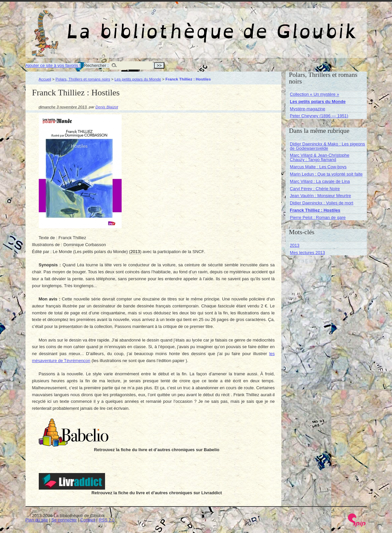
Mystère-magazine (308, 109)
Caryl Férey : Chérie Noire (315, 189)
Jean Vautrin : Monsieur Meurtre (321, 196)
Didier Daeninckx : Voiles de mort (322, 203)
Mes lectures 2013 (308, 253)
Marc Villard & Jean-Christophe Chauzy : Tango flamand (320, 157)
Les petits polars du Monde (138, 79)
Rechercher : (96, 65)
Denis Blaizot (107, 107)
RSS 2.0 (107, 520)
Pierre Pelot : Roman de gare (318, 217)
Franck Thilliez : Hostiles (315, 210)
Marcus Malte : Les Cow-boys (318, 167)
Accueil (45, 79)
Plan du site (37, 520)
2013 (295, 245)
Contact (88, 520)
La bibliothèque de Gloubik (266, 26)
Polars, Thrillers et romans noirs (83, 79)
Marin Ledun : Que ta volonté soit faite (326, 174)
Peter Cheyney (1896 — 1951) (319, 116)
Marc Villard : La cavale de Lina (320, 181)
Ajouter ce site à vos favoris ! (53, 65)
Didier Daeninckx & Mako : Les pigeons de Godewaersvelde (328, 146)
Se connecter (64, 520)
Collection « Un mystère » (315, 94)
